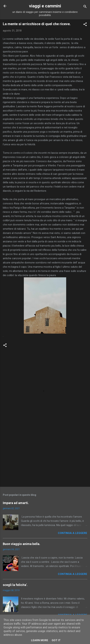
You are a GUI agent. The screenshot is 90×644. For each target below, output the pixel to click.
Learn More (40, 640)
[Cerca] (85, 7)
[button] (85, 25)
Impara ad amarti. (16, 503)
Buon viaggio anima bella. (22, 544)
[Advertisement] (45, 457)
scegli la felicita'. (15, 585)
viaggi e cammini (45, 6)
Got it (56, 640)
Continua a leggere (73, 533)
